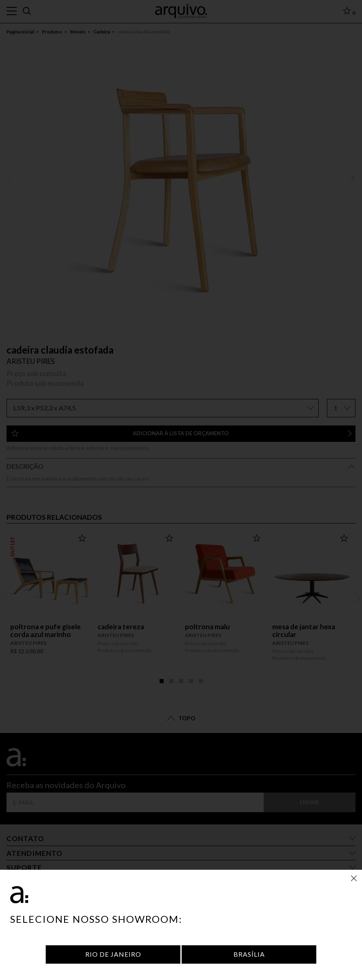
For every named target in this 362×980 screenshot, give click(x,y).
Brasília (249, 954)
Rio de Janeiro (113, 954)
